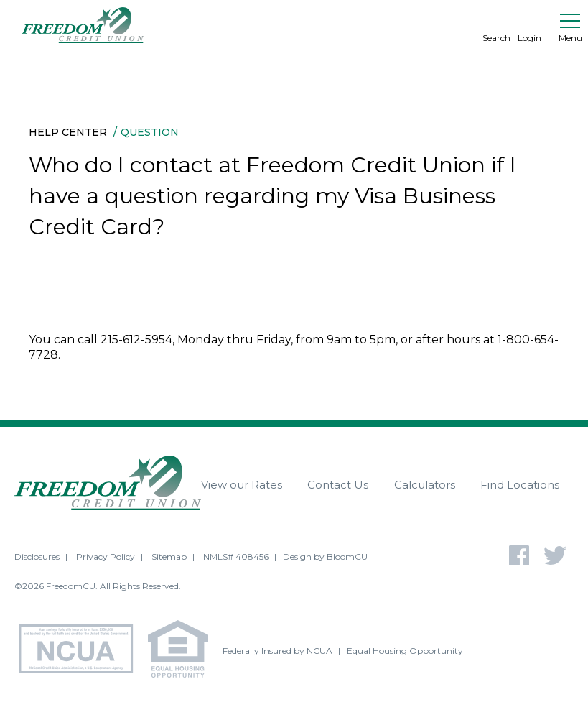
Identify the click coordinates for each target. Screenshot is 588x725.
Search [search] (496, 25)
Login (529, 25)
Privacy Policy (106, 557)
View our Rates (242, 485)
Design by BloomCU (325, 557)
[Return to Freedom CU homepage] (83, 25)
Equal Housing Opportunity (405, 651)
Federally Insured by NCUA (277, 651)
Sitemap (169, 557)
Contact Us (338, 485)
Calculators (425, 485)
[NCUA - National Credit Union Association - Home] (81, 651)
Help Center (68, 132)
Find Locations (520, 485)
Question (150, 132)
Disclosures (37, 557)
